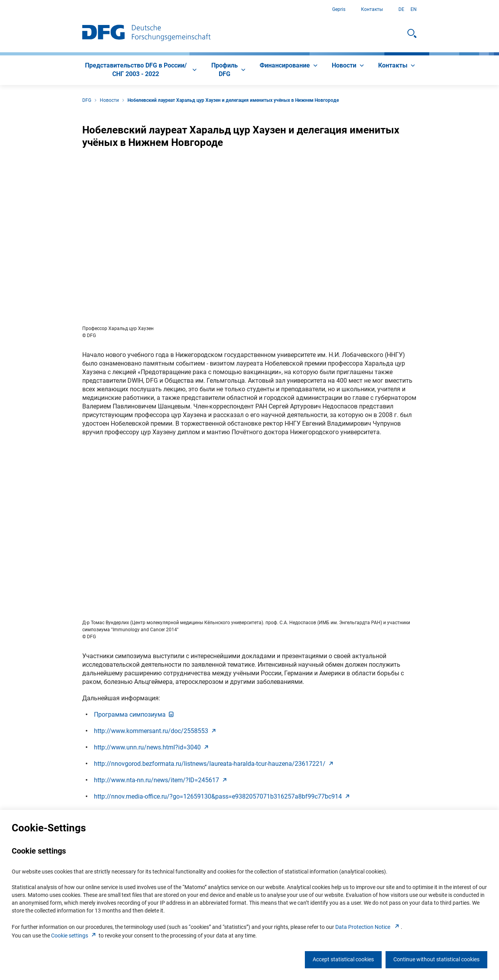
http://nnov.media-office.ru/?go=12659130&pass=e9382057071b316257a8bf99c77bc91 (223, 796)
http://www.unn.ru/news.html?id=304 (152, 747)
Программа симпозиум (134, 715)
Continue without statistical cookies (436, 959)
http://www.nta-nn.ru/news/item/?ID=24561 (161, 780)
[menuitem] (140, 70)
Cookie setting (74, 936)
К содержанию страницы (0, 10)
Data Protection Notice (368, 927)
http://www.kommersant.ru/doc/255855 (156, 731)
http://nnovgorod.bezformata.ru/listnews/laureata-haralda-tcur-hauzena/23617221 (214, 764)
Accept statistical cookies (343, 959)
